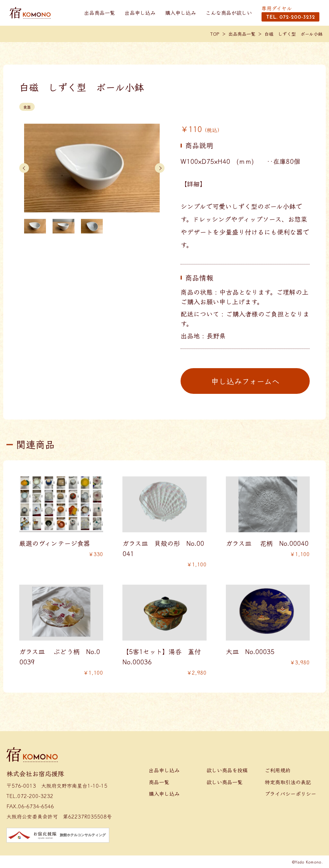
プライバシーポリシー (290, 793)
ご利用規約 (278, 770)
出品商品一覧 (100, 13)
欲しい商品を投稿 (227, 770)
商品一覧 (159, 782)
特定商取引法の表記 (288, 782)
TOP (215, 34)
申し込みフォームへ (245, 381)
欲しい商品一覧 (225, 782)
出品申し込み (140, 13)
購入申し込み (181, 13)
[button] (24, 168)
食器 (27, 107)
